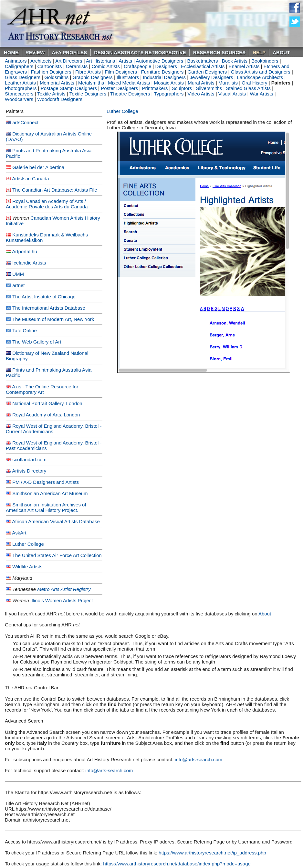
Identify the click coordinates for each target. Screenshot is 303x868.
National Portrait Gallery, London (47, 403)
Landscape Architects (260, 77)
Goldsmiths (56, 77)
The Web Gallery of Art (37, 342)
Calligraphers (19, 66)
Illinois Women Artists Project (62, 600)
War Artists (262, 94)
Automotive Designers (159, 61)
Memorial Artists (57, 83)
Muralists (228, 83)
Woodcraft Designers (60, 99)
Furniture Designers (162, 72)
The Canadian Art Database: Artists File (55, 190)
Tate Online (25, 330)
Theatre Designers (130, 94)
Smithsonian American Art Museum (50, 493)
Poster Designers (119, 88)
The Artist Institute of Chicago (44, 297)
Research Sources (219, 52)
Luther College (28, 544)
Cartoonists (50, 66)
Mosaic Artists (169, 83)
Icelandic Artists (29, 263)
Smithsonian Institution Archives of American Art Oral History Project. (46, 507)
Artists (125, 61)
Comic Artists (106, 66)
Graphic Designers (93, 77)
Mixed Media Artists (129, 83)
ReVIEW (35, 52)
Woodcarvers (19, 99)
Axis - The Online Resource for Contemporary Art (42, 389)
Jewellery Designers (211, 77)
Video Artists (201, 94)
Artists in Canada (30, 179)
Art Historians (100, 61)
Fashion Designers (51, 72)
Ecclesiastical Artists (203, 66)
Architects (41, 61)
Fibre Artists (88, 72)
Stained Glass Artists (248, 88)
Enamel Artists (244, 66)
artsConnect (25, 122)
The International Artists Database (49, 308)
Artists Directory (29, 471)
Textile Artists (51, 94)
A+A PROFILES (69, 52)
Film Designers (121, 72)
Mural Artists (201, 83)
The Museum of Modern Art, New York (53, 319)
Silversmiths (209, 88)
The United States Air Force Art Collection (57, 555)
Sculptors (182, 88)
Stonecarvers (19, 94)
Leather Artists (20, 83)
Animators (16, 61)
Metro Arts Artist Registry (64, 589)
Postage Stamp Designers (69, 88)
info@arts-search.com (199, 759)
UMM (18, 274)
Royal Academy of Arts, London (46, 415)
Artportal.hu (25, 251)
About (281, 52)
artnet (18, 285)
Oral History (254, 83)
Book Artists (235, 61)
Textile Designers (88, 94)
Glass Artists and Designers (261, 72)
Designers (166, 66)
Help (259, 52)
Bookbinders (265, 61)
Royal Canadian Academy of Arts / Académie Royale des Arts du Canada (47, 204)
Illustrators (128, 77)
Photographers (21, 88)
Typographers (169, 94)
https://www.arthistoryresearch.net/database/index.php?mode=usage (177, 864)
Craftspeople (137, 66)
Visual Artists (232, 94)
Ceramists (77, 66)
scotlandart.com (29, 459)
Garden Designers (207, 72)
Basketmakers (202, 61)
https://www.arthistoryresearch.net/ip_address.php (212, 853)
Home (11, 52)
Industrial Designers (164, 77)
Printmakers (155, 88)
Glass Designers (23, 77)
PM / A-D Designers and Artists (46, 482)
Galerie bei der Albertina (38, 167)
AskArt (19, 533)
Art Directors (69, 61)
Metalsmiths (91, 83)
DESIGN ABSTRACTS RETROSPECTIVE (140, 52)
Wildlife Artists (27, 567)
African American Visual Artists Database (56, 521)
